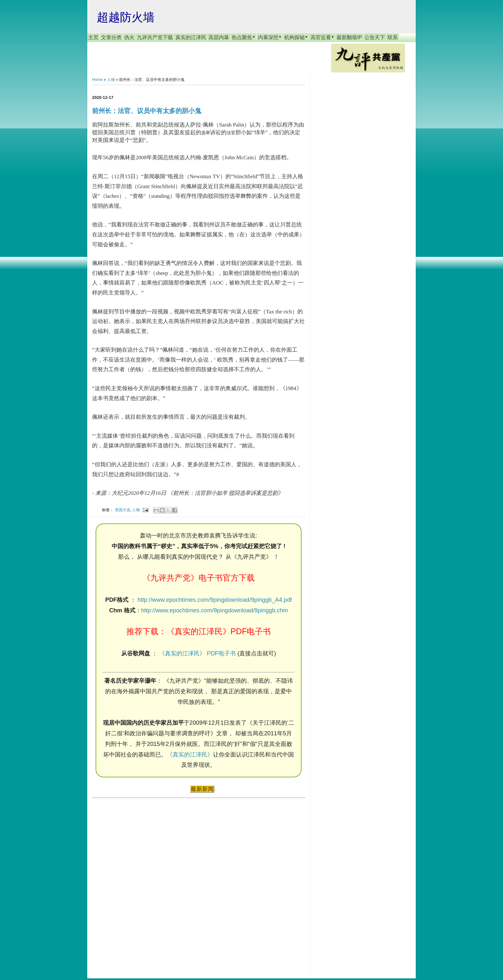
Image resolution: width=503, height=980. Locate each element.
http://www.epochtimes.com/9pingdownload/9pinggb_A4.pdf (215, 600)
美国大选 (123, 510)
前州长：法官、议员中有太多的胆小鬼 (147, 111)
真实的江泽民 (191, 37)
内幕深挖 (270, 37)
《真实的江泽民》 (190, 755)
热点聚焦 (243, 37)
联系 (393, 37)
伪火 (129, 37)
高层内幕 (219, 37)
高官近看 (322, 37)
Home (97, 80)
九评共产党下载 (155, 37)
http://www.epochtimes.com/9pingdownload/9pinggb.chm (215, 610)
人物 (111, 80)
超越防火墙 (126, 17)
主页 (93, 37)
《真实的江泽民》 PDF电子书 (197, 653)
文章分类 (111, 37)
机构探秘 (296, 37)
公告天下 (375, 37)
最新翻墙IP (349, 37)
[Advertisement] (140, 882)
